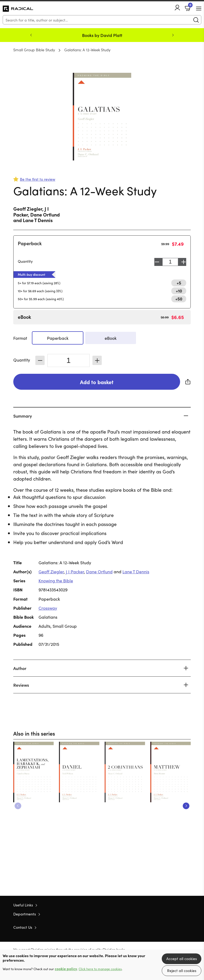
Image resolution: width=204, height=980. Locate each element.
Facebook (179, 927)
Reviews (21, 685)
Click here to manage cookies (100, 969)
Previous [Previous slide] (31, 35)
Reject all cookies (182, 970)
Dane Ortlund (45, 215)
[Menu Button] (199, 9)
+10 (179, 291)
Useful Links (23, 905)
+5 (179, 283)
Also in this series (34, 733)
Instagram (188, 927)
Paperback (30, 243)
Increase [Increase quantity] (184, 262)
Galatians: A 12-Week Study (87, 50)
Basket (190, 6)
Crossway (48, 608)
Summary (23, 416)
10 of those (18, 9)
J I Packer (75, 571)
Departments (25, 914)
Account (177, 8)
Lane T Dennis (38, 220)
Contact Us (23, 927)
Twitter (169, 927)
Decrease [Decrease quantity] (157, 262)
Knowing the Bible (56, 580)
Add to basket (97, 382)
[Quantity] (69, 360)
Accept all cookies (182, 958)
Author (20, 668)
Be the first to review (38, 179)
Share (188, 382)
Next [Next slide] (173, 35)
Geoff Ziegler (28, 209)
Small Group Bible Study (34, 50)
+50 (179, 299)
